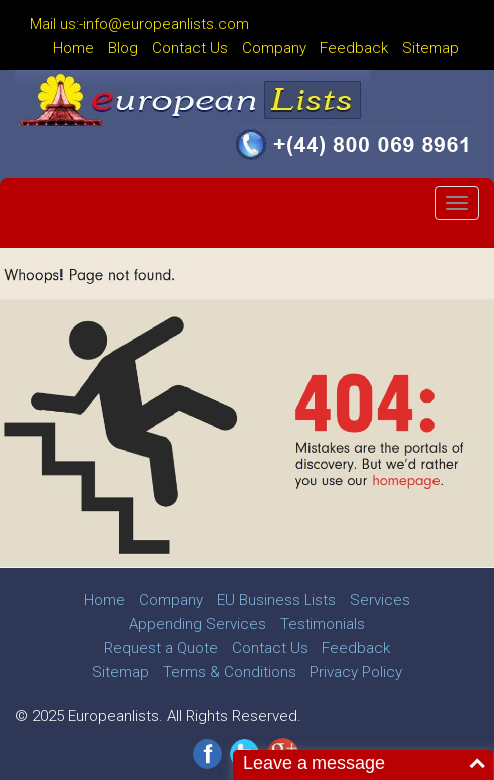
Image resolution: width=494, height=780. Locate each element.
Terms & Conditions (229, 672)
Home (73, 48)
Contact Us (190, 48)
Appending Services (197, 624)
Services (380, 600)
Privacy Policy (356, 672)
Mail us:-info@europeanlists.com (139, 24)
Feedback (354, 48)
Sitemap (430, 48)
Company (274, 48)
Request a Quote (161, 648)
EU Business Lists (276, 600)
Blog (123, 48)
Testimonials (322, 624)
